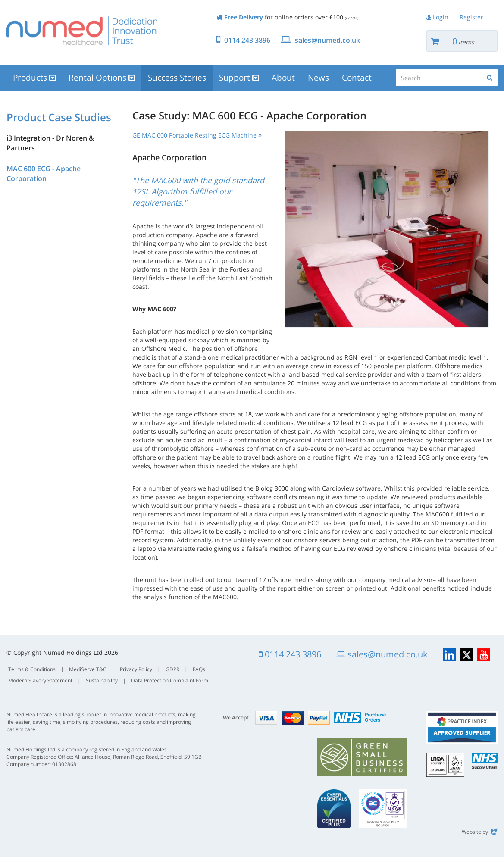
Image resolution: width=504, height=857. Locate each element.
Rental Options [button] (102, 78)
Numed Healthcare (82, 31)
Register (471, 17)
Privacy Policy (136, 669)
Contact (357, 78)
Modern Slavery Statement (40, 680)
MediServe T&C (88, 669)
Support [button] (239, 78)
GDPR (172, 669)
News (318, 78)
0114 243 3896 (247, 40)
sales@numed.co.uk (327, 40)
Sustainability (102, 680)
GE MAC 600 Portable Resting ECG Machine (197, 135)
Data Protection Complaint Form (170, 680)
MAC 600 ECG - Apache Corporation (44, 174)
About (283, 78)
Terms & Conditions (32, 669)
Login (441, 17)
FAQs (199, 669)
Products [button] (34, 78)
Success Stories (177, 78)
